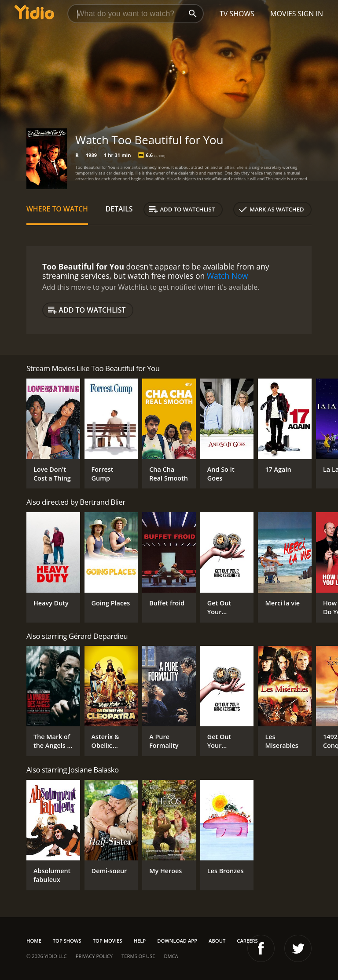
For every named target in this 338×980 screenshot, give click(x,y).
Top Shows (67, 941)
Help (140, 941)
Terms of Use (138, 956)
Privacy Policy (94, 956)
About (217, 941)
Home (34, 941)
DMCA (171, 956)
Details (119, 209)
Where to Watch (57, 209)
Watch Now (228, 276)
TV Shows (237, 14)
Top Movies (108, 941)
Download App (177, 941)
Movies (283, 14)
